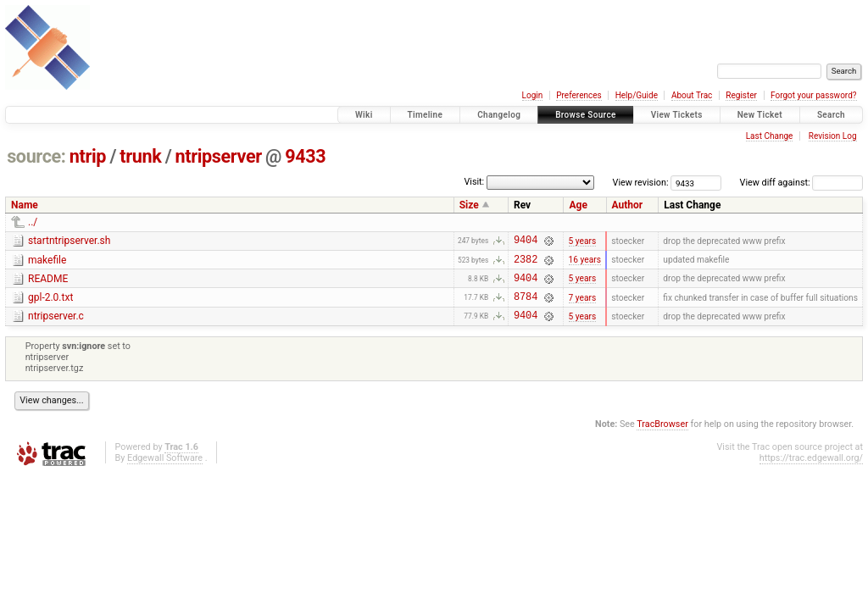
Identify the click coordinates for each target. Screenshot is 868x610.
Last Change (770, 136)
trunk (140, 156)
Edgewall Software (165, 471)
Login (533, 95)
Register (741, 95)
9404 (526, 242)
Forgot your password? (814, 95)
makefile (47, 263)
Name (25, 205)
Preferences (579, 95)
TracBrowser (662, 437)
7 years (583, 306)
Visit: (474, 182)
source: (36, 156)
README (48, 284)
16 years (585, 264)
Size (469, 205)
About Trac (692, 95)
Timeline (426, 115)
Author (628, 205)
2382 (526, 264)
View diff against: (801, 183)
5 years (583, 242)
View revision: (641, 183)
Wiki (364, 115)
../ (33, 222)
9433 (305, 156)
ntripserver (219, 156)
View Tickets (677, 115)
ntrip (88, 156)
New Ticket (760, 115)
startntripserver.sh (69, 241)
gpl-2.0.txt (50, 305)
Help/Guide (637, 95)
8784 (526, 306)
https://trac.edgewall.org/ (811, 471)
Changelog (499, 115)
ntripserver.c (56, 326)
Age (578, 205)
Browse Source (586, 115)
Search (831, 115)
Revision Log (833, 136)
